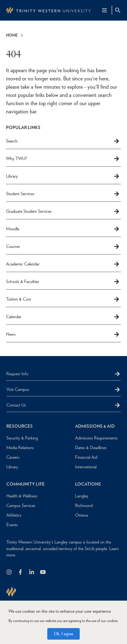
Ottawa (82, 515)
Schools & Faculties (63, 282)
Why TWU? (63, 159)
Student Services (63, 194)
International (86, 467)
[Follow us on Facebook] (21, 572)
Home (12, 35)
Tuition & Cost (63, 299)
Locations (88, 484)
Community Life (26, 484)
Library (63, 176)
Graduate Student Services (63, 211)
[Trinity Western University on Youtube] (43, 572)
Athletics (14, 515)
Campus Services (21, 506)
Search (63, 141)
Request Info (17, 374)
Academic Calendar (63, 264)
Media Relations (20, 448)
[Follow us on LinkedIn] (32, 572)
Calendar (63, 317)
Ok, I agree (64, 635)
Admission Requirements (96, 438)
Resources (20, 426)
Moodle (63, 229)
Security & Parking (22, 438)
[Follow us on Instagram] (9, 572)
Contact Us (16, 405)
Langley (82, 496)
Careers (13, 457)
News (63, 334)
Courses (63, 247)
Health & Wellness (22, 496)
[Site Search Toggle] (118, 10)
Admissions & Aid (95, 426)
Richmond (84, 506)
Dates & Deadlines (91, 448)
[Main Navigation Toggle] (104, 10)
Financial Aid (86, 457)
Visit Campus (18, 389)
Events (12, 525)
